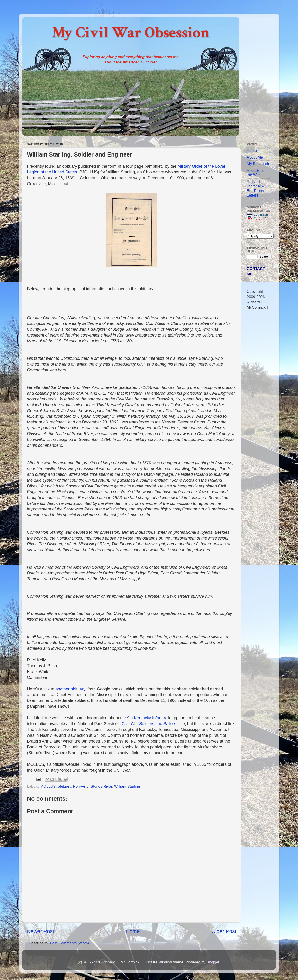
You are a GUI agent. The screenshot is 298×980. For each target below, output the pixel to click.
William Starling (127, 786)
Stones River (101, 786)
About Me (255, 157)
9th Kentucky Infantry (146, 718)
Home (133, 931)
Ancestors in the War (257, 173)
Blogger (213, 962)
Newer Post (40, 931)
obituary (64, 786)
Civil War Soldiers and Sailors (150, 724)
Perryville (81, 786)
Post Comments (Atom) (69, 943)
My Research (258, 164)
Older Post (224, 931)
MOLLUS (48, 786)
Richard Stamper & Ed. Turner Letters (256, 188)
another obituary (70, 689)
